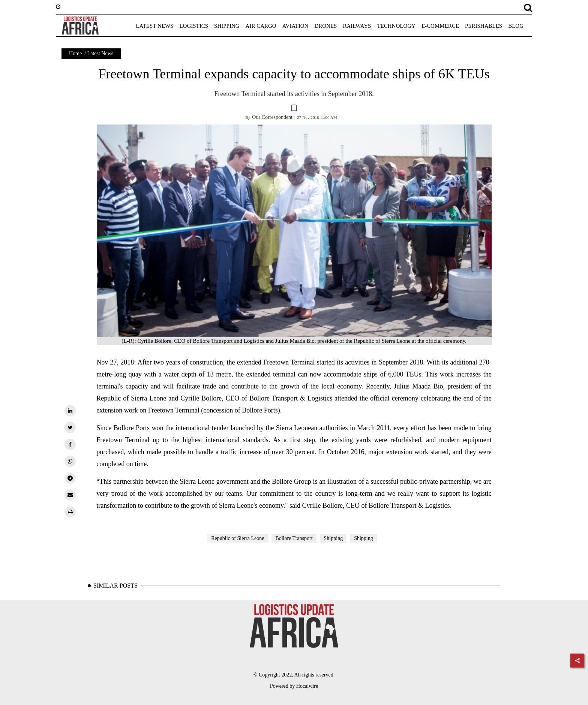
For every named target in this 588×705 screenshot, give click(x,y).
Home (75, 53)
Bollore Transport (294, 538)
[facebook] (70, 444)
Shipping (334, 538)
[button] (294, 109)
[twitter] (70, 427)
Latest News (100, 53)
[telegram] (70, 478)
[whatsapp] (70, 461)
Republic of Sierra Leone (238, 538)
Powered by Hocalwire (294, 686)
